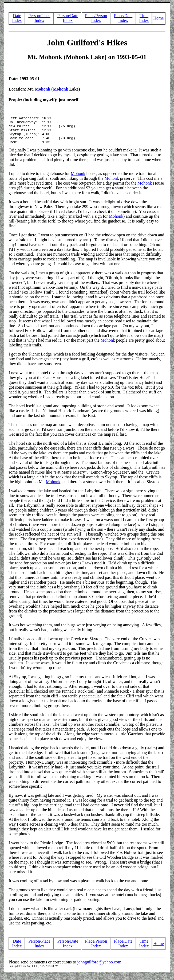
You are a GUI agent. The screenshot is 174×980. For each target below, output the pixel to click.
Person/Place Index (39, 18)
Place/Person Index (96, 18)
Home (158, 18)
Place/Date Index (123, 18)
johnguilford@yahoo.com (99, 968)
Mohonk (43, 89)
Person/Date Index (68, 18)
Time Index (144, 18)
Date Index (17, 18)
